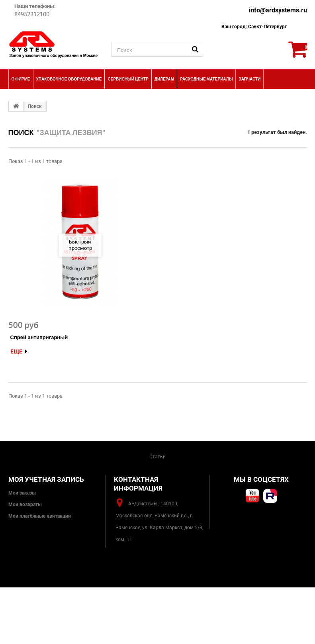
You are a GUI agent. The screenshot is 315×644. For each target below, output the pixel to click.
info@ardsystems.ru (278, 10)
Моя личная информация (37, 539)
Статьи (157, 457)
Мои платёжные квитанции (40, 516)
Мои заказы (22, 493)
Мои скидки (22, 551)
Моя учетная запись (46, 479)
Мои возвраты (25, 505)
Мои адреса (22, 528)
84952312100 (32, 14)
